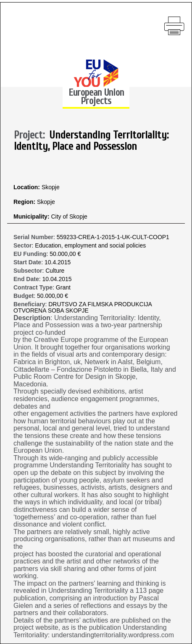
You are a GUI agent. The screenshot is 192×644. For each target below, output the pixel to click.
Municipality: (32, 217)
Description (32, 318)
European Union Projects (96, 97)
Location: (28, 187)
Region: (25, 202)
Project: (32, 136)
